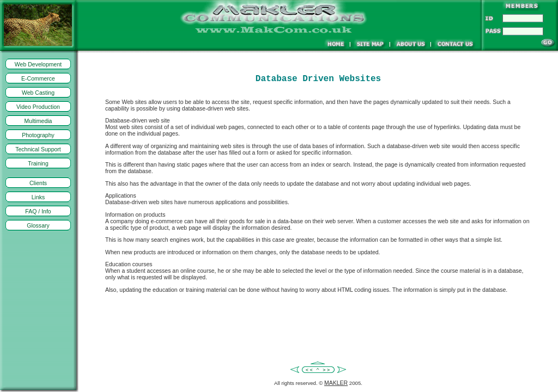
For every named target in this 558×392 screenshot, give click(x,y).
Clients (38, 183)
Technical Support (38, 149)
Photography (38, 135)
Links (38, 197)
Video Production (38, 107)
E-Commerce (38, 78)
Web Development (38, 64)
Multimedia (38, 121)
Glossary (38, 225)
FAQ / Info (38, 211)
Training (38, 163)
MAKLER (336, 383)
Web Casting (38, 93)
